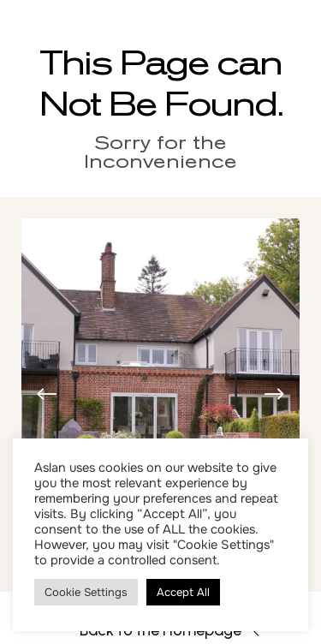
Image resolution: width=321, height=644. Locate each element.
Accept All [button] (183, 592)
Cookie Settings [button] (86, 592)
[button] (274, 395)
